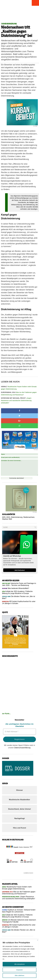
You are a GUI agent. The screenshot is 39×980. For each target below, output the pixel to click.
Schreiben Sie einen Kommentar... (19, 468)
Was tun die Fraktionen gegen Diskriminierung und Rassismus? (19, 393)
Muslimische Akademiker (19, 800)
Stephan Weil (7, 519)
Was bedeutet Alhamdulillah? (16, 588)
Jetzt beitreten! (20, 570)
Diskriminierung (17, 517)
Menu (35, 3)
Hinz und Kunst (19, 828)
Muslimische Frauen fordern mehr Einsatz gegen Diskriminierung (19, 388)
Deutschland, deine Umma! (19, 809)
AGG (8, 517)
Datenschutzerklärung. (23, 748)
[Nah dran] (38, 940)
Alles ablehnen (20, 975)
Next (31, 859)
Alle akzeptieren (20, 964)
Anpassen (19, 970)
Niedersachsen (29, 517)
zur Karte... (6, 714)
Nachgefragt (19, 818)
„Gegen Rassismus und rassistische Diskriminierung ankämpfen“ (16, 400)
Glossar (19, 790)
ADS (4, 517)
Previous (7, 859)
